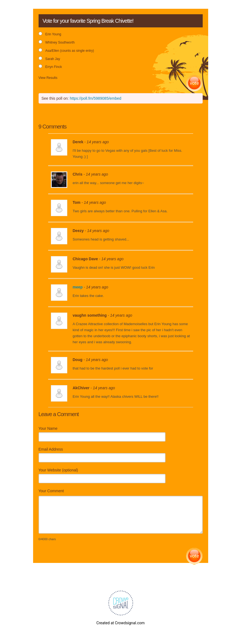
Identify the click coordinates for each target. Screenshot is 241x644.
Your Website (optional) (58, 470)
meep (78, 287)
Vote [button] (194, 83)
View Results (48, 78)
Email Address (51, 449)
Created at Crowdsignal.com (120, 623)
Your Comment (51, 491)
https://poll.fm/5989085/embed (95, 98)
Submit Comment (194, 556)
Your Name (48, 428)
